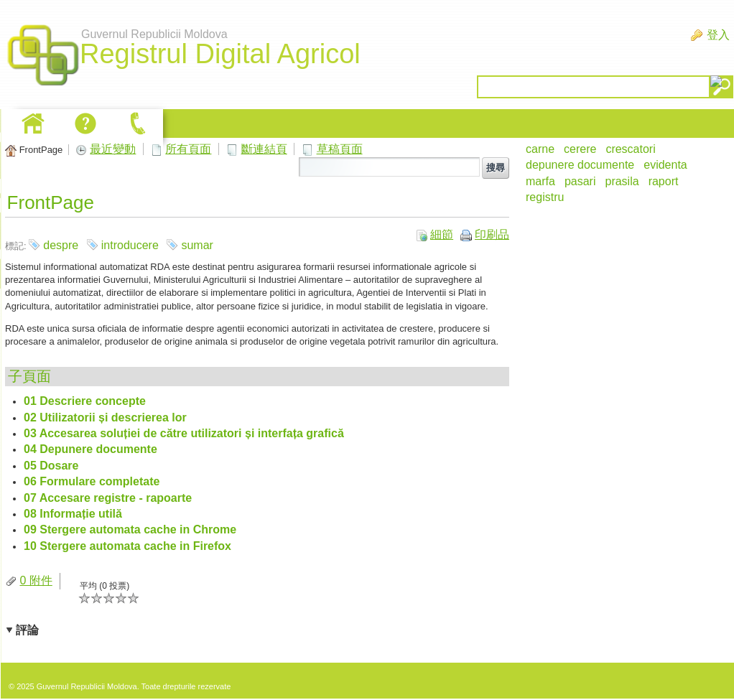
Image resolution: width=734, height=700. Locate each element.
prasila (622, 181)
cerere (580, 149)
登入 (718, 35)
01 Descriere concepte (85, 401)
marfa (540, 181)
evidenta (665, 165)
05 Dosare (51, 466)
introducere (130, 245)
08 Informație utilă (73, 514)
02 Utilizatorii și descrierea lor (105, 417)
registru (545, 197)
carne (540, 149)
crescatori (630, 149)
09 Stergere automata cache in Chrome (130, 529)
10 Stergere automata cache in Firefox (127, 546)
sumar (197, 245)
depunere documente (580, 165)
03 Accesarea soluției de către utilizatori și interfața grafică (184, 433)
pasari (580, 181)
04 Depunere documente (90, 449)
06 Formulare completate (92, 481)
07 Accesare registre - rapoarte (108, 498)
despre (61, 245)
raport (664, 181)
